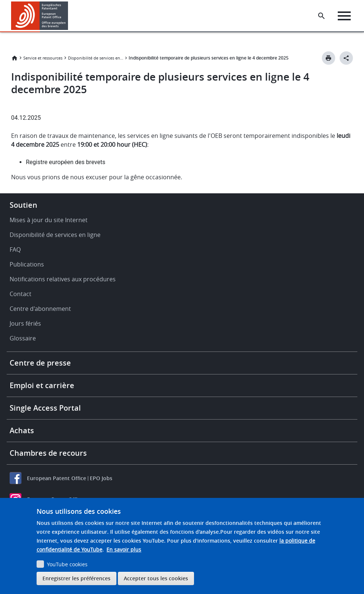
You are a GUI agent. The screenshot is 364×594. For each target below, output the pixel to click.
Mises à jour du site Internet (49, 220)
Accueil (14, 58)
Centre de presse (40, 363)
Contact (21, 294)
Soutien (23, 205)
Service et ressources (43, 58)
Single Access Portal (45, 408)
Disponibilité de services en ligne (96, 58)
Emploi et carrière (42, 385)
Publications (27, 264)
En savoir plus (124, 549)
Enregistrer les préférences (76, 578)
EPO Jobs (101, 478)
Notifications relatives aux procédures (63, 279)
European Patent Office (57, 478)
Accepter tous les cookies (156, 578)
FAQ (15, 250)
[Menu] (344, 16)
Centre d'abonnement (40, 309)
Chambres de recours (48, 453)
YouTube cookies (67, 564)
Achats (22, 430)
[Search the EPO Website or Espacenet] (322, 16)
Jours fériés (25, 323)
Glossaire (23, 338)
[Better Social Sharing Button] (346, 58)
